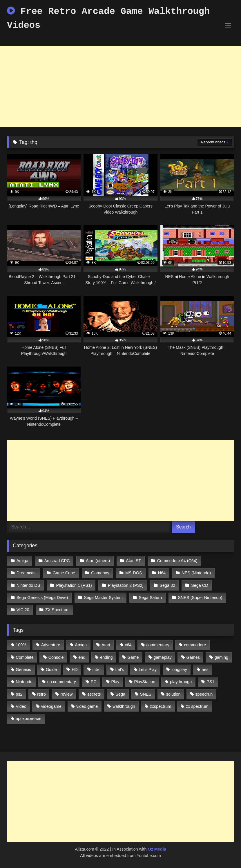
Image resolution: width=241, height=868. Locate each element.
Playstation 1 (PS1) (74, 585)
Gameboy (100, 573)
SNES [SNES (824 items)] (146, 694)
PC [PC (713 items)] (94, 682)
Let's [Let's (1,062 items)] (120, 670)
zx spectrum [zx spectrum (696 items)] (197, 706)
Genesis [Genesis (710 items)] (23, 670)
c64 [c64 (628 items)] (128, 645)
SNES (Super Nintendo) (200, 598)
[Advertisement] (120, 86)
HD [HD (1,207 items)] (75, 670)
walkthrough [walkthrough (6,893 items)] (124, 706)
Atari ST (133, 561)
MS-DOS (134, 573)
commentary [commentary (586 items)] (158, 645)
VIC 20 (23, 610)
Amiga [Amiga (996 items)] (81, 645)
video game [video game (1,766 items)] (87, 706)
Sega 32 (167, 585)
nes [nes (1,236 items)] (205, 670)
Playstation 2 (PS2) (126, 585)
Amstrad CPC (57, 561)
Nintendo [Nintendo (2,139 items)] (24, 682)
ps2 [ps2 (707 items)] (19, 694)
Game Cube (64, 573)
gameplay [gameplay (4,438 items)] (162, 657)
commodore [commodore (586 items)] (195, 645)
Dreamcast (27, 573)
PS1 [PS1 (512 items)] (210, 682)
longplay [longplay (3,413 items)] (179, 670)
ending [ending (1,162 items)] (106, 657)
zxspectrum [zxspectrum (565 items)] (161, 706)
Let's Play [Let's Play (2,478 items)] (148, 670)
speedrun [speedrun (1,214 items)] (204, 694)
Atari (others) (98, 561)
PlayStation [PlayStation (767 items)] (145, 682)
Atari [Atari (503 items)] (106, 645)
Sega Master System (103, 598)
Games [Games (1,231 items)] (193, 657)
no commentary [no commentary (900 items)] (62, 682)
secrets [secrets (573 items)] (94, 694)
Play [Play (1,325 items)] (115, 682)
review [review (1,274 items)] (67, 694)
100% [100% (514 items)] (21, 645)
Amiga (22, 561)
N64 (162, 573)
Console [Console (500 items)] (56, 657)
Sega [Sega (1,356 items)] (120, 694)
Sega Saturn (150, 598)
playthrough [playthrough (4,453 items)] (181, 682)
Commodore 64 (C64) (177, 561)
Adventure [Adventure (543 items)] (51, 645)
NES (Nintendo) (196, 573)
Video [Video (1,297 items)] (21, 706)
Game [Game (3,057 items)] (133, 657)
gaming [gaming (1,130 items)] (221, 657)
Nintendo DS (28, 585)
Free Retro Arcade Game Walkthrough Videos (108, 18)
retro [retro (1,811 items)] (41, 694)
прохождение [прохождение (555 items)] (29, 719)
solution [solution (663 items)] (173, 694)
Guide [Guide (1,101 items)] (51, 670)
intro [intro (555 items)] (97, 670)
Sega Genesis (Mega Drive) (42, 598)
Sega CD (200, 585)
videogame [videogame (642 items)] (51, 706)
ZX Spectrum (57, 610)
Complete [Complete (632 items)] (25, 657)
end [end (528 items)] (82, 657)
